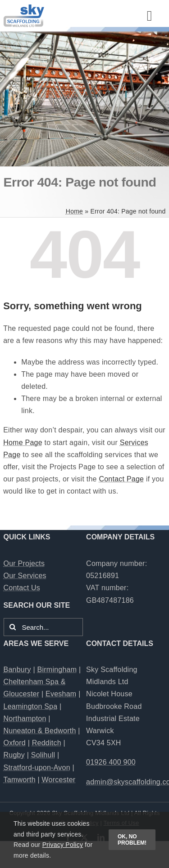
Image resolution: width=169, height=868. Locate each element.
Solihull (43, 755)
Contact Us (22, 588)
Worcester (59, 780)
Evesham (61, 694)
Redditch (47, 743)
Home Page (23, 443)
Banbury (17, 670)
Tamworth (20, 780)
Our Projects (24, 563)
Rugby (14, 755)
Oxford (15, 743)
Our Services (25, 576)
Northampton (25, 719)
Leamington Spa (31, 706)
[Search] (13, 627)
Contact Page (121, 479)
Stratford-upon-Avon (37, 768)
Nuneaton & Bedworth (40, 731)
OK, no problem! (132, 840)
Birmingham (57, 670)
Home (74, 211)
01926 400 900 (111, 762)
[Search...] (43, 627)
